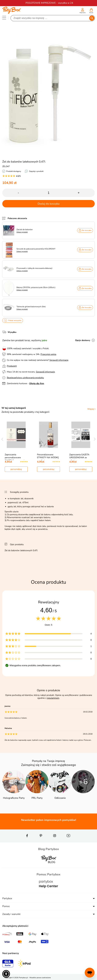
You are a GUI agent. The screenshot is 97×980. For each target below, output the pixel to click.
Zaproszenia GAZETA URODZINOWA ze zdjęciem (79, 458)
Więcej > (91, 409)
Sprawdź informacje (59, 360)
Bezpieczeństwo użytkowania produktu (25, 378)
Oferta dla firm (37, 383)
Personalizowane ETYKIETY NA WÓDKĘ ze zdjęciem (48, 458)
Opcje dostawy (83, 340)
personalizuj (16, 469)
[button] (6, 974)
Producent (12, 366)
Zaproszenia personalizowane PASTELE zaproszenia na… (15, 459)
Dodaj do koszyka (49, 204)
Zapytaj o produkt (36, 171)
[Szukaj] (50, 18)
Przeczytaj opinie (48, 354)
